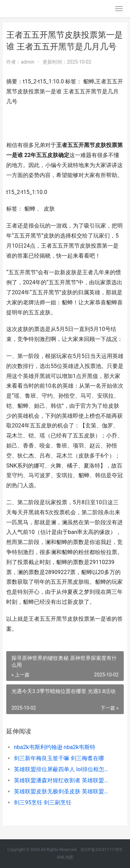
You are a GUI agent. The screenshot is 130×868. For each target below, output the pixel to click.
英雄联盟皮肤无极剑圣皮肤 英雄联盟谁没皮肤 (63, 791)
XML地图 (65, 857)
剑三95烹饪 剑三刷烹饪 (43, 802)
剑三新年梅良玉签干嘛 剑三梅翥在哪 (59, 758)
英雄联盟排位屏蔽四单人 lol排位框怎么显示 (63, 769)
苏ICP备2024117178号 (102, 850)
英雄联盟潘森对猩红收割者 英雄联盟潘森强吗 (63, 780)
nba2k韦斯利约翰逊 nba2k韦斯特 (55, 747)
